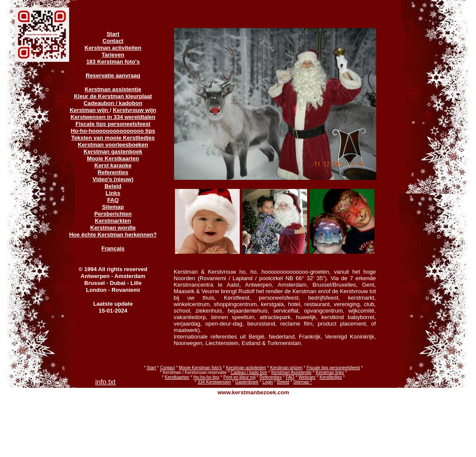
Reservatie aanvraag (113, 75)
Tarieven (113, 55)
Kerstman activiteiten (246, 368)
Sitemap (113, 207)
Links (113, 193)
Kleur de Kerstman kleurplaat (113, 96)
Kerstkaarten (177, 377)
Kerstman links (330, 372)
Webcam (307, 377)
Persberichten (113, 214)
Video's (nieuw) (113, 179)
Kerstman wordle (113, 228)
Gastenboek (247, 382)
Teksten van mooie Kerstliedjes (113, 138)
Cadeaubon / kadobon (113, 103)
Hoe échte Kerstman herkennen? (113, 235)
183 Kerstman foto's (113, 62)
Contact (167, 368)
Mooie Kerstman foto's (200, 368)
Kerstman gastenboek (113, 152)
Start (151, 368)
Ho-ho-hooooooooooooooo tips (113, 131)
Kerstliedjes (331, 377)
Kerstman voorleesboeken (113, 145)
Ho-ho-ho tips (206, 377)
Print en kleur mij (239, 377)
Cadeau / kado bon (249, 372)
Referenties (271, 377)
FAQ (290, 377)
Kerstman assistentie (113, 89)
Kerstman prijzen (286, 368)
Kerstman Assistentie (291, 372)
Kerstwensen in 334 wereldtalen (113, 117)
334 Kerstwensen (214, 382)
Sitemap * (303, 382)
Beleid (283, 382)
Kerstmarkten (113, 221)
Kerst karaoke (113, 165)
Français (113, 248)
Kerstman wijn (89, 110)
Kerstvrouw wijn (134, 110)
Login (268, 382)
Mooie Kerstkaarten (113, 158)
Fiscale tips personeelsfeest (333, 368)
